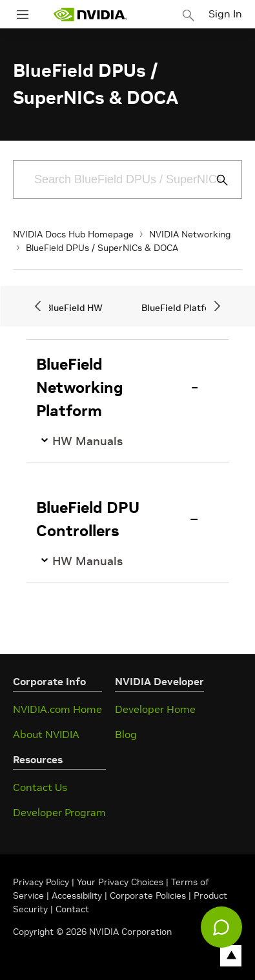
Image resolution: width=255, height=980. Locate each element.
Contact (72, 909)
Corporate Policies (148, 895)
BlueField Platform (182, 308)
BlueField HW (74, 308)
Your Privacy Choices (120, 882)
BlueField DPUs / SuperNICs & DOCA (102, 248)
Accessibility (77, 895)
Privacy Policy (42, 882)
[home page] (90, 15)
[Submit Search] (215, 180)
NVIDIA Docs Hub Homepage (73, 234)
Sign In (225, 14)
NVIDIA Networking (190, 234)
